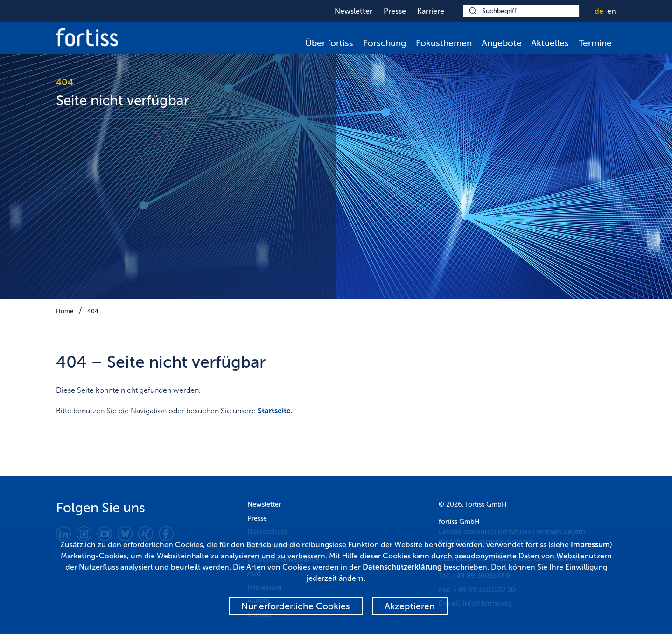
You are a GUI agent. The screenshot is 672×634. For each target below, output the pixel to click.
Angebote (502, 43)
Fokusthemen (444, 43)
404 (93, 311)
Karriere (431, 11)
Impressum (590, 545)
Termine (595, 43)
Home (65, 311)
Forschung (385, 43)
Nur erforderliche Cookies (296, 606)
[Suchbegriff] (521, 11)
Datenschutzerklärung (402, 567)
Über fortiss (329, 43)
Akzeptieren (410, 606)
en (612, 11)
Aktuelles (550, 43)
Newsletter (353, 11)
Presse (395, 11)
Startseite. (275, 411)
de (599, 11)
